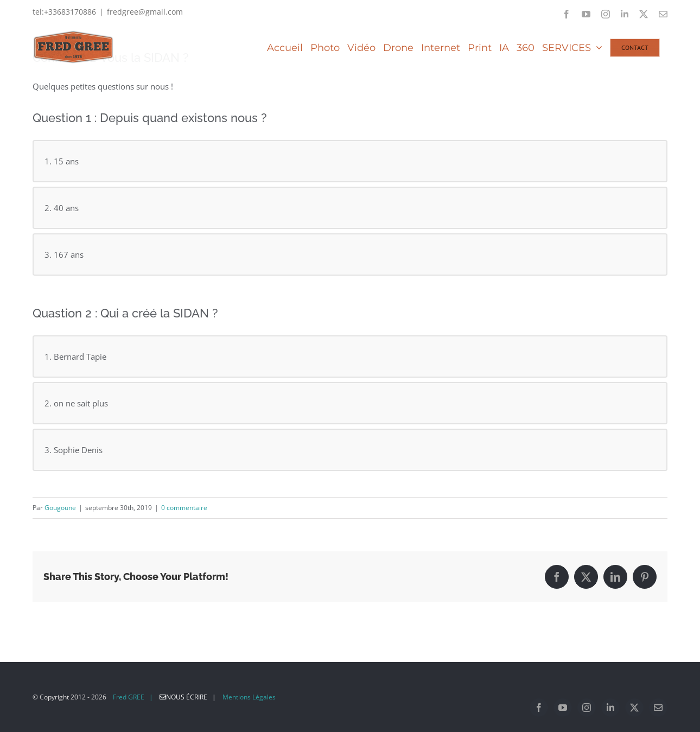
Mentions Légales (249, 697)
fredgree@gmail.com (145, 12)
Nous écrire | (190, 697)
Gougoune (60, 508)
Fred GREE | (133, 697)
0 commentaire (184, 508)
